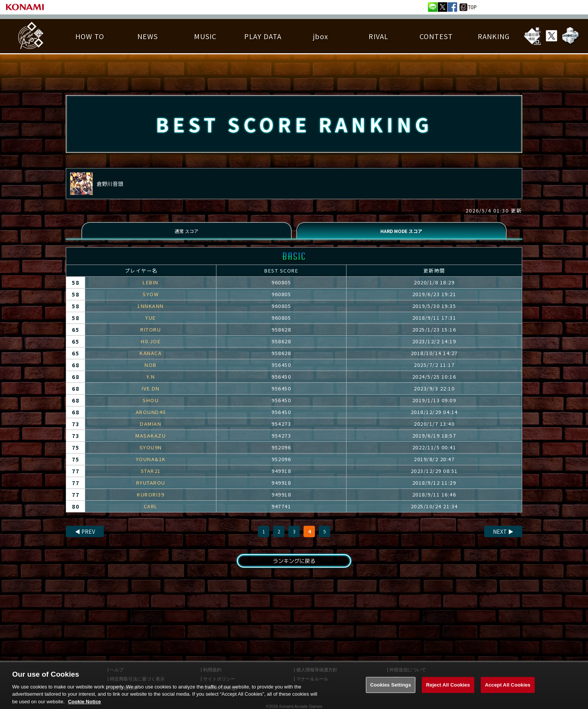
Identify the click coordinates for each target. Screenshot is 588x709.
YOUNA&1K (151, 465)
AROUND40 (151, 418)
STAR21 (151, 477)
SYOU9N (151, 453)
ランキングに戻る (294, 568)
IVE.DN (151, 394)
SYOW (151, 300)
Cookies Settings (391, 690)
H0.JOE (151, 347)
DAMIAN (151, 430)
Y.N (151, 383)
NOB (151, 371)
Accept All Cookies (508, 690)
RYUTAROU (151, 489)
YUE (151, 324)
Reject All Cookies (448, 690)
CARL (151, 512)
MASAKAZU (151, 442)
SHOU (151, 406)
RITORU (151, 335)
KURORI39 (151, 500)
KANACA (151, 359)
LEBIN (151, 288)
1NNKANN (151, 312)
